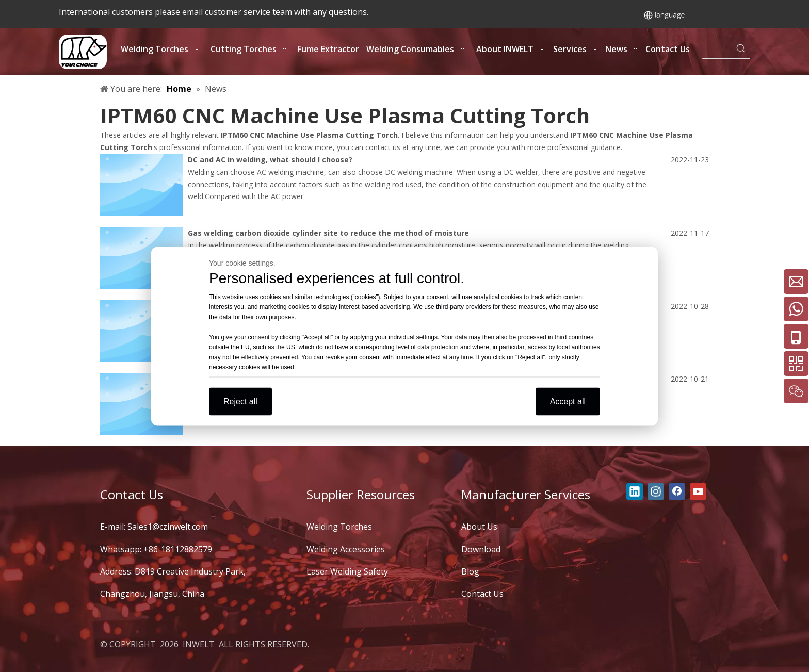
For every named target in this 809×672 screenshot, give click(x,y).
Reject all (240, 401)
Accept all (568, 401)
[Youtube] (698, 491)
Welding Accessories (346, 549)
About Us (479, 527)
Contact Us (482, 594)
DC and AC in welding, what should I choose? (270, 160)
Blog (470, 571)
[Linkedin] (635, 491)
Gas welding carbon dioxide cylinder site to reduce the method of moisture (328, 233)
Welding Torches (339, 527)
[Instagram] (656, 491)
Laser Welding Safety (347, 571)
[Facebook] (677, 491)
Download (481, 549)
